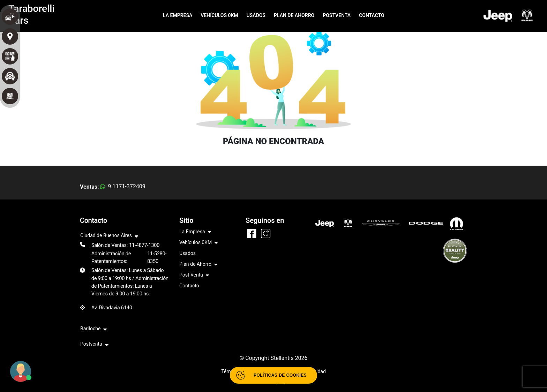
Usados (188, 253)
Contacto (189, 286)
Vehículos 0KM (198, 243)
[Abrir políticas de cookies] (273, 375)
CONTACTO (372, 15)
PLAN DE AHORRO (294, 15)
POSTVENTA (337, 15)
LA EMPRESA (178, 15)
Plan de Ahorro (198, 265)
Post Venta (194, 275)
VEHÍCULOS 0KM (219, 15)
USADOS (256, 15)
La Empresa (195, 232)
